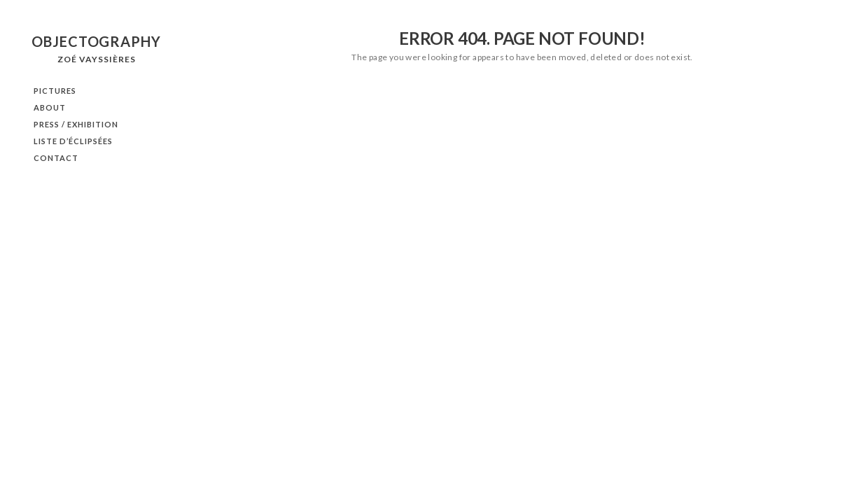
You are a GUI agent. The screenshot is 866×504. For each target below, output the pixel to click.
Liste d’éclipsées (73, 141)
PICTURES (55, 91)
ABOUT (50, 107)
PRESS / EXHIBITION (76, 124)
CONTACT (56, 158)
